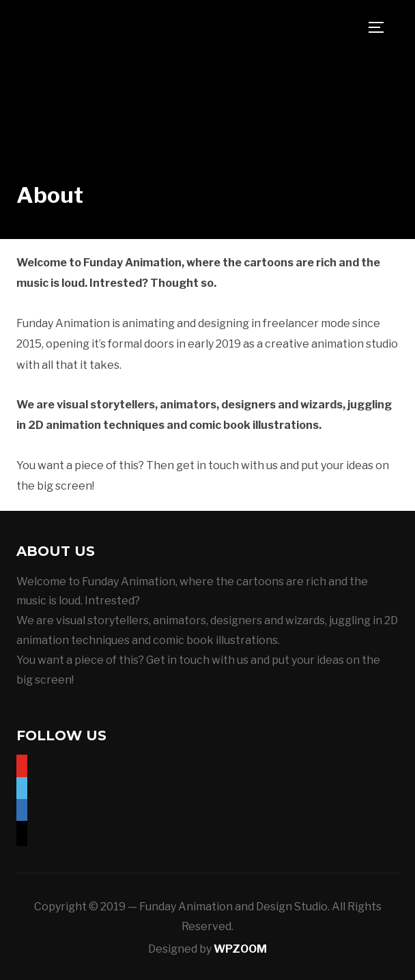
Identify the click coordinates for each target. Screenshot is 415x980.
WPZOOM (240, 949)
